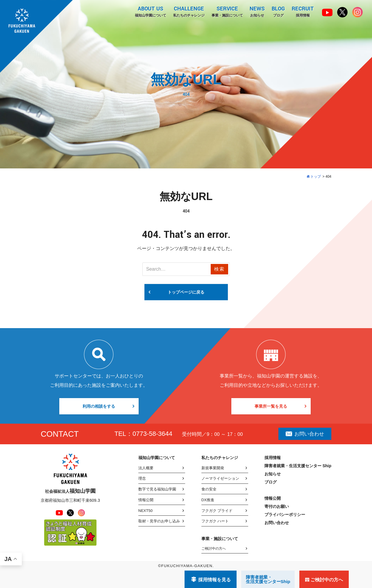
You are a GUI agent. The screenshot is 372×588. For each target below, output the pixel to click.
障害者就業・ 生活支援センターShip (268, 579)
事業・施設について (227, 11)
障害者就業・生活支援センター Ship (298, 466)
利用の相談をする (99, 406)
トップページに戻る (186, 292)
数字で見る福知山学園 (157, 489)
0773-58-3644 (152, 434)
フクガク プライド (217, 511)
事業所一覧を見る (271, 406)
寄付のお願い (277, 506)
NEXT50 (145, 511)
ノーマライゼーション (220, 478)
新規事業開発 (213, 468)
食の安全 (209, 489)
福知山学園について (150, 11)
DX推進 (208, 500)
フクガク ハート (215, 521)
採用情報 (303, 11)
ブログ (278, 11)
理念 (142, 478)
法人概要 (146, 468)
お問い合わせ (305, 434)
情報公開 (146, 500)
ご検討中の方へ (214, 549)
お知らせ (257, 11)
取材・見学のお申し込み (159, 521)
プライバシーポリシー (285, 515)
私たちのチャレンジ (189, 11)
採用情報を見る (214, 580)
